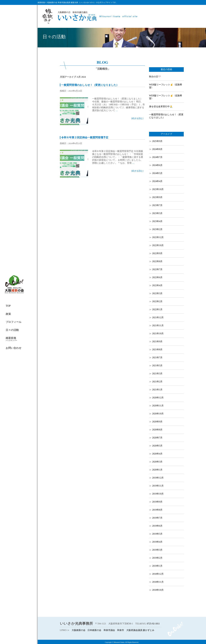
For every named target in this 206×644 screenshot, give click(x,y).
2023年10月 (158, 189)
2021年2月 (157, 382)
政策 (8, 314)
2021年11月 (158, 326)
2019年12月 (158, 478)
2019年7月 (157, 518)
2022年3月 (157, 293)
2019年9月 (157, 502)
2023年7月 (157, 205)
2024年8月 (157, 149)
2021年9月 (157, 342)
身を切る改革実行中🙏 (161, 107)
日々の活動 (12, 330)
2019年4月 (157, 542)
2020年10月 (158, 414)
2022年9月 (157, 253)
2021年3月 (157, 374)
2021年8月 (157, 350)
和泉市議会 (109, 630)
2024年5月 (157, 173)
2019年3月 (157, 550)
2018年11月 (158, 582)
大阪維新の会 (79, 630)
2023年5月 (157, 213)
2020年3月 (157, 462)
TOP (8, 306)
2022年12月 (158, 237)
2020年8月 (157, 430)
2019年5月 (157, 534)
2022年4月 (157, 285)
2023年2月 (157, 229)
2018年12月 (158, 574)
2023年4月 (157, 221)
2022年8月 (157, 261)
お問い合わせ (14, 348)
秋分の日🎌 (155, 77)
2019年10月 (158, 494)
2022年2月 (157, 301)
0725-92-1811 (153, 624)
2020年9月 (157, 422)
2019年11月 (158, 486)
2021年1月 (157, 390)
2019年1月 (157, 566)
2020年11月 (158, 406)
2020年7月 (157, 438)
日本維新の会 (94, 630)
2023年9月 (157, 197)
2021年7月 (157, 358)
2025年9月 (157, 141)
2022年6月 (157, 277)
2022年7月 (157, 269)
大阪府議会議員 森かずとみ (140, 630)
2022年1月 (157, 309)
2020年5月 (157, 446)
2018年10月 (158, 590)
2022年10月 (158, 245)
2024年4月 (157, 181)
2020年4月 (157, 454)
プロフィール (14, 322)
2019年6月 (157, 526)
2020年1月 (157, 470)
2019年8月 (157, 510)
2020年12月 (158, 398)
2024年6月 (157, 165)
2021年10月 (158, 334)
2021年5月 (157, 366)
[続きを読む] (137, 118)
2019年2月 (157, 558)
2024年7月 (157, 157)
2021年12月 (158, 318)
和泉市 (121, 630)
